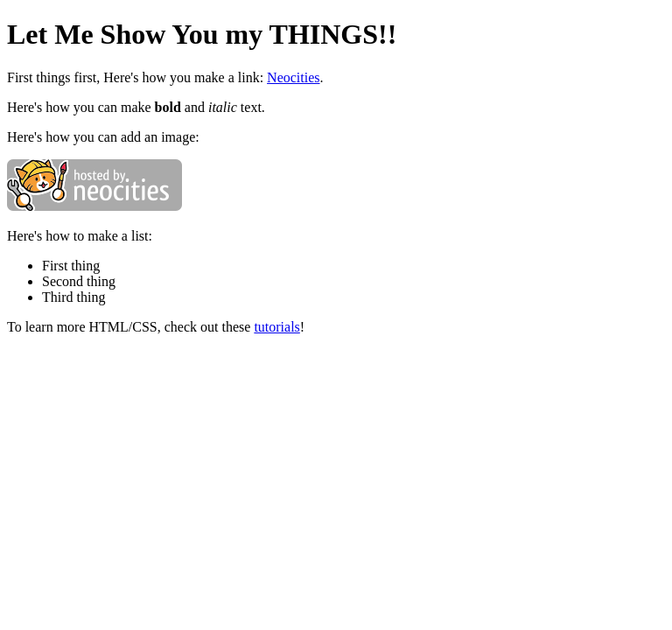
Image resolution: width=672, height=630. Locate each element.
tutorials (276, 327)
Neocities (293, 77)
